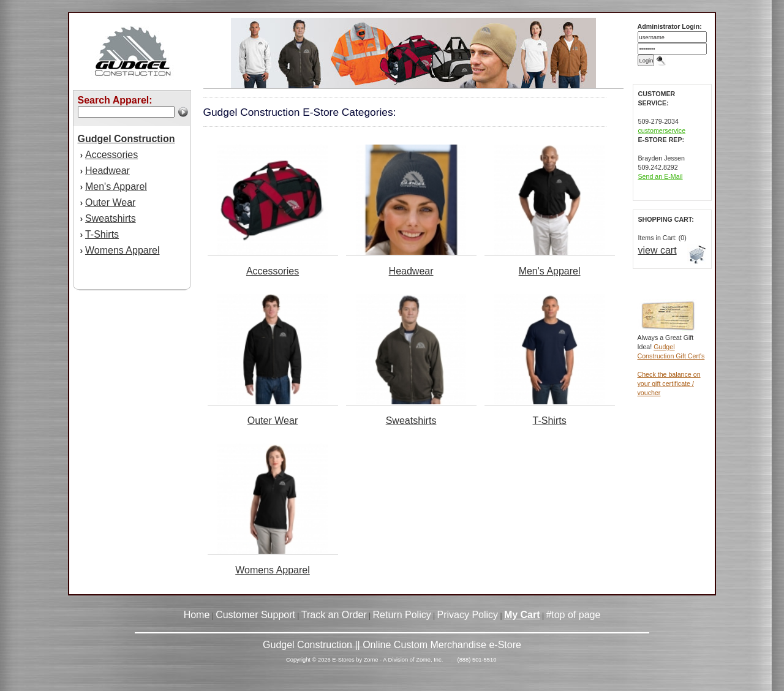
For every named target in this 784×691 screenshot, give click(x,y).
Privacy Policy (468, 615)
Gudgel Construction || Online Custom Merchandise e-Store (392, 645)
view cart (658, 250)
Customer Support (255, 615)
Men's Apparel (116, 187)
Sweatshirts (111, 218)
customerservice (662, 130)
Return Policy (402, 615)
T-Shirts (102, 234)
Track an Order (334, 615)
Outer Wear (110, 202)
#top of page (573, 615)
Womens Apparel (123, 250)
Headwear (107, 171)
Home (197, 615)
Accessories (111, 155)
